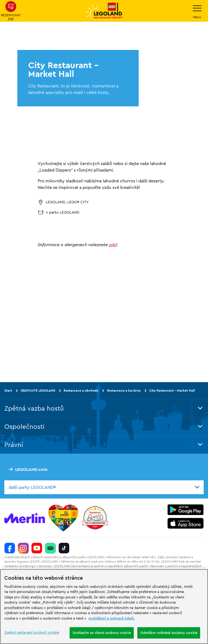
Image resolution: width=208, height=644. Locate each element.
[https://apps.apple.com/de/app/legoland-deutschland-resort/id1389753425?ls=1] (186, 523)
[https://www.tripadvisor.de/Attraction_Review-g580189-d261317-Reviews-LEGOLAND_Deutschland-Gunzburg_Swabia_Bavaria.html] (50, 548)
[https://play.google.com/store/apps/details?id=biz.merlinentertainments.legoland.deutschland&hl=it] (186, 509)
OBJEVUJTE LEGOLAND (38, 390)
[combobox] (104, 487)
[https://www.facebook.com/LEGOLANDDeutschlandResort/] (10, 548)
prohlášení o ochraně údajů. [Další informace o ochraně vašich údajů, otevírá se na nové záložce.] (112, 618)
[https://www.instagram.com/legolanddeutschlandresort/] (23, 548)
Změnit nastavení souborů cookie (32, 632)
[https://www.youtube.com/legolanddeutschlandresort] (37, 548)
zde (112, 245)
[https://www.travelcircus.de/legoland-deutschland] (95, 518)
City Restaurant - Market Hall (172, 390)
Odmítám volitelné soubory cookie (169, 633)
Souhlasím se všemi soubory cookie (102, 633)
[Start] (63, 518)
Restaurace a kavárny (124, 390)
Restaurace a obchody (81, 390)
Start (8, 390)
